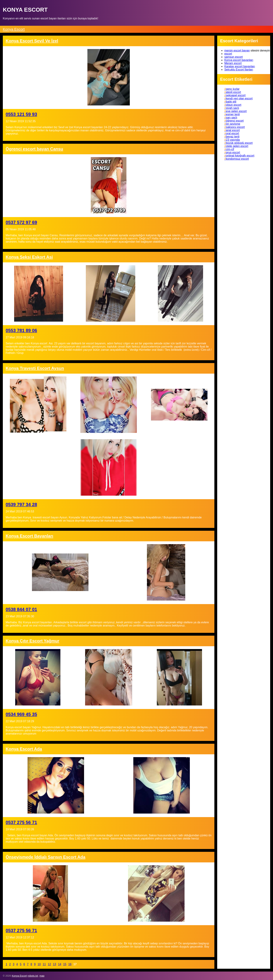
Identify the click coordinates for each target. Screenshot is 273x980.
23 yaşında (233, 140)
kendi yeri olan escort (239, 98)
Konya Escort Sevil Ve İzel (32, 41)
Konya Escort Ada (24, 749)
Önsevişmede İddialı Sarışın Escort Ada (45, 857)
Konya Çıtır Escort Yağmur (32, 641)
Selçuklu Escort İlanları (239, 70)
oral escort (232, 133)
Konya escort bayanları (239, 60)
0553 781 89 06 (21, 330)
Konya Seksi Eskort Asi (29, 257)
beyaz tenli (233, 137)
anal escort (233, 130)
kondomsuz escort (237, 159)
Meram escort (233, 63)
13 (55, 964)
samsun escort (233, 57)
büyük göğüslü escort (239, 143)
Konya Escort (14, 29)
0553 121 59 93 (21, 114)
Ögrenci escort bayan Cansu (34, 149)
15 (65, 964)
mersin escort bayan (237, 51)
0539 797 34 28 (21, 504)
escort (228, 54)
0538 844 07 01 (21, 609)
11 (44, 964)
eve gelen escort (236, 111)
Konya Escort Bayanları (29, 536)
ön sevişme (233, 124)
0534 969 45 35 (21, 714)
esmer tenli (233, 114)
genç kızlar (233, 89)
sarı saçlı (232, 118)
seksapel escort (236, 95)
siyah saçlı (232, 108)
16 (70, 964)
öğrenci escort (235, 121)
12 (49, 964)
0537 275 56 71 (21, 822)
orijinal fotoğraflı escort (240, 156)
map (42, 976)
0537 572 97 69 (21, 222)
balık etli (231, 102)
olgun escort (234, 105)
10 (39, 964)
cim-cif (230, 149)
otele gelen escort (237, 146)
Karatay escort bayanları (240, 66)
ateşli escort (233, 92)
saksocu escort (235, 127)
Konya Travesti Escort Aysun (35, 368)
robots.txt (33, 976)
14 (60, 964)
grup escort (233, 152)
